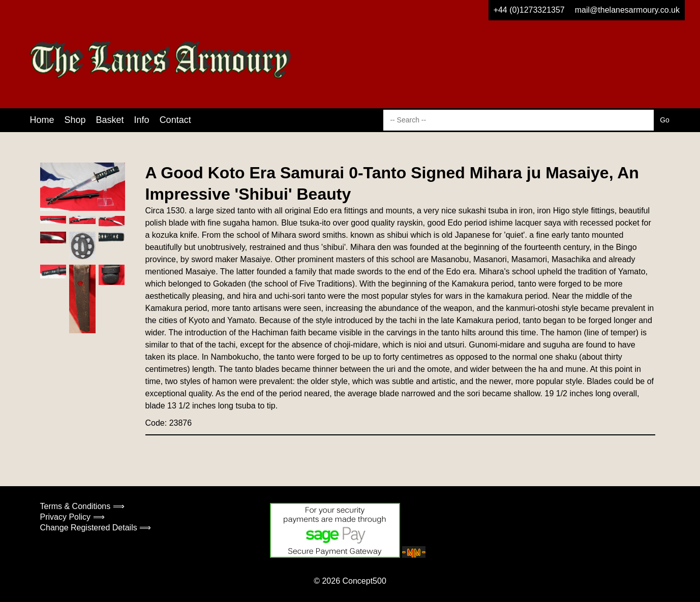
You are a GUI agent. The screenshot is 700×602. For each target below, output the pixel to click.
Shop (75, 120)
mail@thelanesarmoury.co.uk (627, 10)
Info (142, 120)
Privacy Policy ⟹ (72, 517)
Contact (175, 120)
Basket (110, 120)
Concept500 (364, 581)
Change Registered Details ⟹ (96, 528)
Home (42, 120)
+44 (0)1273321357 (529, 10)
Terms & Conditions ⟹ (82, 506)
